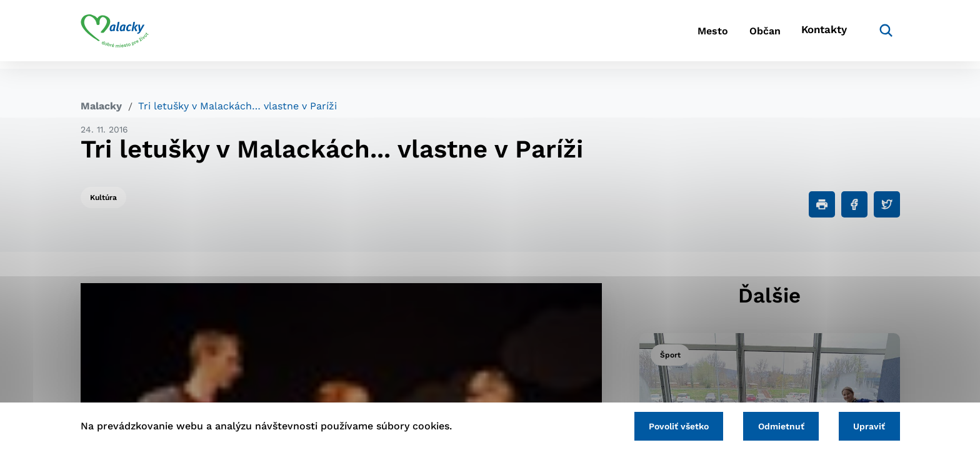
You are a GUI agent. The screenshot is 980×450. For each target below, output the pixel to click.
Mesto (690, 35)
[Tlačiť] (822, 204)
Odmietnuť (772, 425)
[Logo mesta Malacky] (115, 34)
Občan (752, 35)
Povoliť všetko (664, 425)
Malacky (101, 106)
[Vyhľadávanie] (881, 34)
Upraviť (867, 425)
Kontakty (821, 35)
